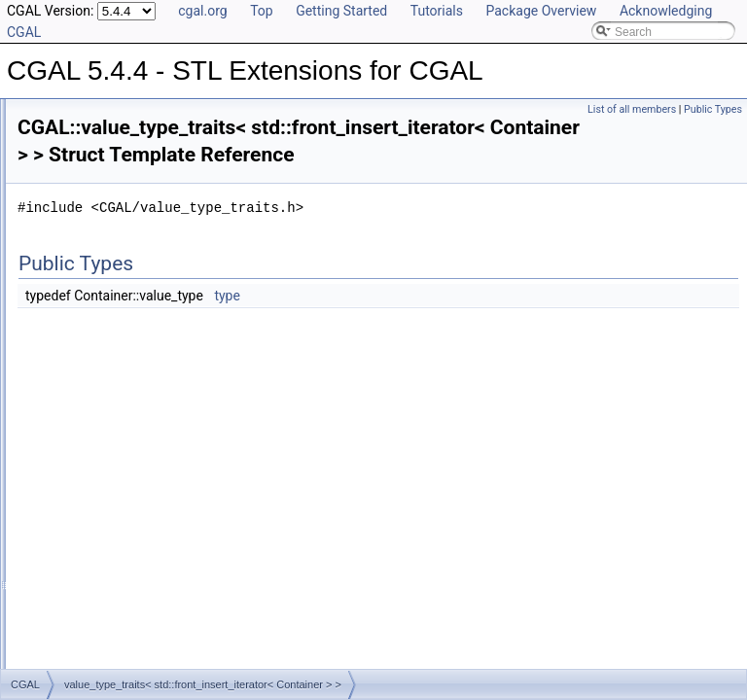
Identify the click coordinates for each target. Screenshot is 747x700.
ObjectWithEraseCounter (113, 593)
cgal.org (202, 11)
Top (262, 11)
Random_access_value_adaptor (148, 272)
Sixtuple (85, 315)
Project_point (98, 165)
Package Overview (541, 11)
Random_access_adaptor (131, 251)
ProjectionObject (91, 614)
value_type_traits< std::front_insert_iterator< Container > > (215, 486)
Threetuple (92, 358)
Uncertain (89, 422)
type (470, 323)
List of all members (632, 109)
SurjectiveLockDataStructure (123, 636)
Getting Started (341, 11)
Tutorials (437, 11)
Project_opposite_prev (122, 122)
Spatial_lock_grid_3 (115, 336)
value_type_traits (108, 443)
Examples (59, 657)
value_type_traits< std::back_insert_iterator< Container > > (216, 465)
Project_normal (104, 101)
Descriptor (75, 529)
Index (63, 572)
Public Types (713, 109)
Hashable (73, 550)
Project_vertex (102, 208)
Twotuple (88, 401)
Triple (79, 379)
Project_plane (100, 144)
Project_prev (97, 187)
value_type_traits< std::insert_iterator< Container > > (200, 507)
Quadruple (91, 229)
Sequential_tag (103, 294)
